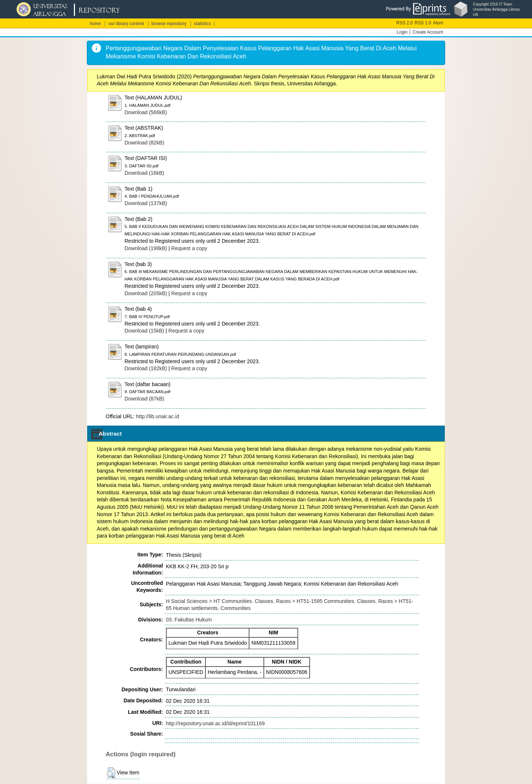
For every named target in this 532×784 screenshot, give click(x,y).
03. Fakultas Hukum (189, 620)
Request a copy (189, 248)
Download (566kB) (146, 112)
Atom (438, 23)
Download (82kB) (144, 143)
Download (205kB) (146, 293)
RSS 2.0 (405, 23)
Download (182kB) (146, 368)
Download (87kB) (144, 399)
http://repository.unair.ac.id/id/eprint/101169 (215, 723)
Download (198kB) (146, 248)
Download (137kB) (146, 203)
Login (402, 32)
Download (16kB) (144, 173)
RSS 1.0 (423, 23)
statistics (202, 24)
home (95, 24)
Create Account (428, 32)
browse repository (169, 24)
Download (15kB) (144, 331)
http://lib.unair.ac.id (158, 416)
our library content (126, 24)
